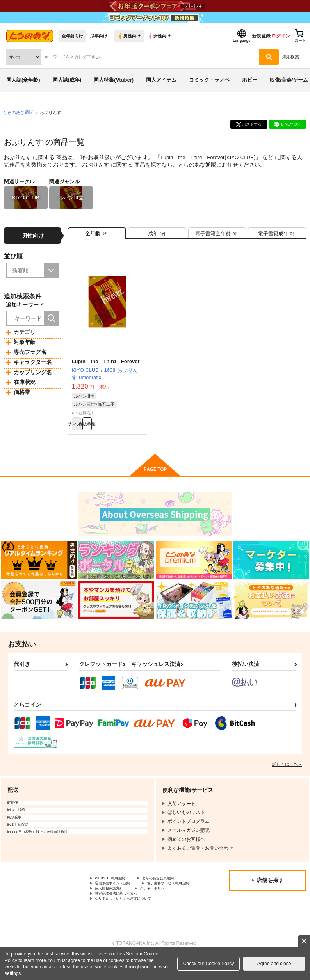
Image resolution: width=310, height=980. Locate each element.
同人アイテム (161, 80)
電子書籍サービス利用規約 (123, 901)
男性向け (129, 36)
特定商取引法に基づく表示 (123, 914)
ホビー (250, 80)
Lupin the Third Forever (195, 157)
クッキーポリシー (168, 907)
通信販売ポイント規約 (118, 895)
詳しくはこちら (287, 773)
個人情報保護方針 (114, 907)
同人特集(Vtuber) (114, 80)
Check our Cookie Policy (209, 964)
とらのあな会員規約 (173, 888)
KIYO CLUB (246, 157)
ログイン (281, 36)
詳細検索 (290, 57)
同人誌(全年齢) (23, 80)
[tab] (157, 236)
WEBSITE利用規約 (115, 888)
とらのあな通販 (18, 112)
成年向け (99, 36)
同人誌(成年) (67, 80)
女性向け (159, 36)
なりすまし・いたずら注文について (132, 921)
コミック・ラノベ (209, 80)
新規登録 (261, 36)
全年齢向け (72, 36)
